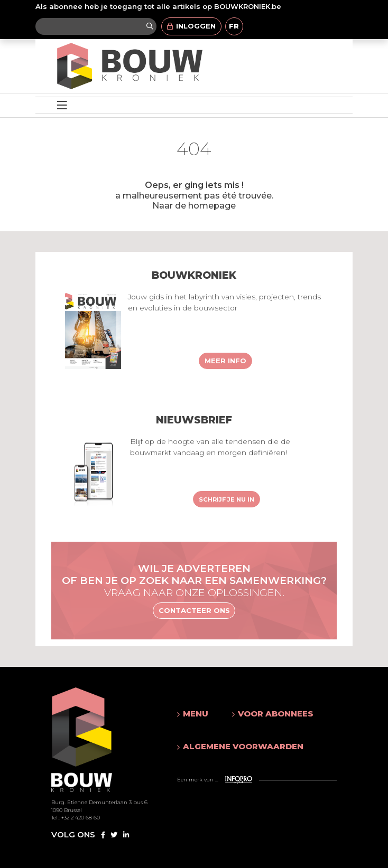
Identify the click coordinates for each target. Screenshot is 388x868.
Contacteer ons (194, 610)
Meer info (225, 361)
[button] (194, 714)
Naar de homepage (194, 205)
